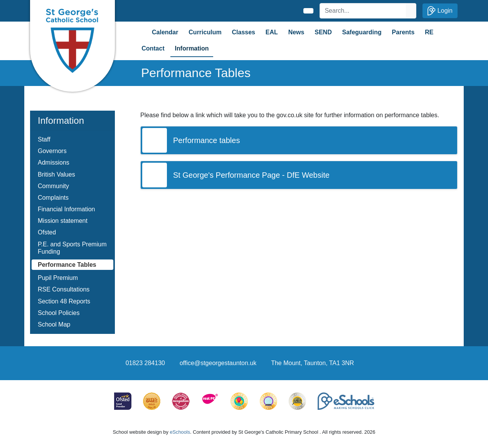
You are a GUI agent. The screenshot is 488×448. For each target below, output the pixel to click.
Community (53, 186)
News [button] (296, 32)
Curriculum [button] (205, 32)
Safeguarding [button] (362, 32)
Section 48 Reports (64, 301)
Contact (153, 48)
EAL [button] (272, 32)
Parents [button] (403, 32)
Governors (52, 151)
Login (440, 11)
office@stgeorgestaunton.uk (218, 363)
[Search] (363, 11)
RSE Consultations (64, 289)
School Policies (59, 313)
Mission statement (63, 221)
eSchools (180, 432)
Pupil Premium (58, 278)
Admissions (54, 163)
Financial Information (66, 209)
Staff (44, 139)
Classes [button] (243, 32)
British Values (56, 174)
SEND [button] (323, 32)
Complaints (53, 198)
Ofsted (47, 232)
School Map (54, 324)
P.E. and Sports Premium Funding (72, 248)
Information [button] (192, 48)
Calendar (165, 32)
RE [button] (429, 32)
